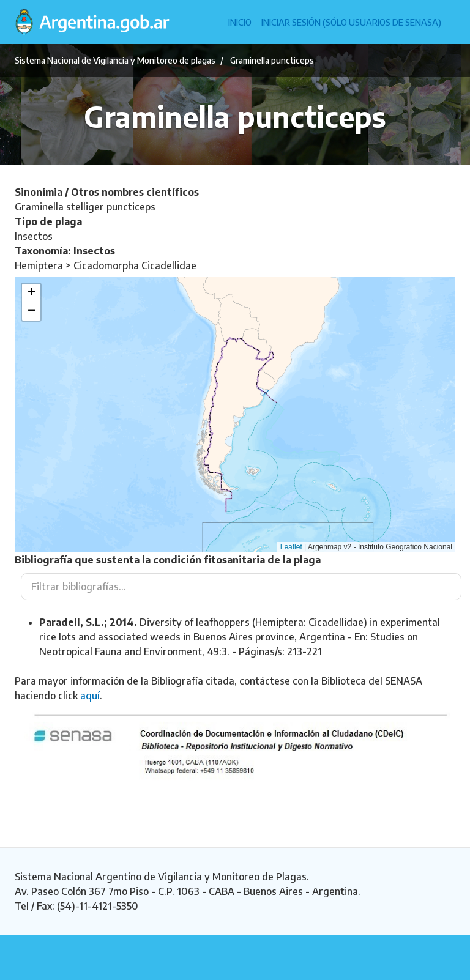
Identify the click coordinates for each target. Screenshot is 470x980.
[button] (31, 293)
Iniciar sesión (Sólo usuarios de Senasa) (351, 22)
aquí (90, 696)
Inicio (240, 22)
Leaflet (291, 547)
